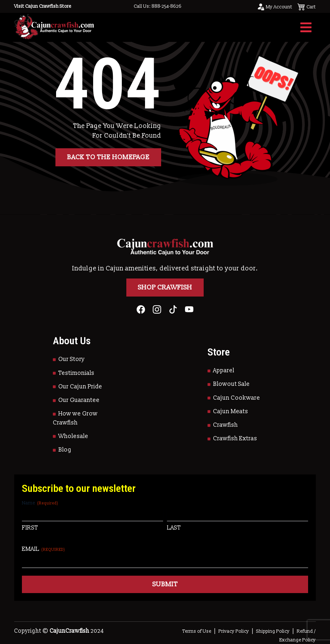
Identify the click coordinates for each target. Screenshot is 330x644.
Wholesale (73, 436)
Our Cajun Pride (80, 387)
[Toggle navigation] (306, 27)
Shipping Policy (273, 631)
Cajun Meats (231, 411)
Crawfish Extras (235, 439)
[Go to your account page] (275, 6)
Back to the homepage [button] (108, 157)
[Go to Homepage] (54, 27)
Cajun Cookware (237, 398)
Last (174, 528)
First (30, 528)
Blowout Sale (231, 384)
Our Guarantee (79, 400)
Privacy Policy (234, 631)
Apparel (224, 371)
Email (44, 549)
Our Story (72, 359)
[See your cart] (307, 6)
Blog (65, 450)
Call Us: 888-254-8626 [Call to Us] (158, 6)
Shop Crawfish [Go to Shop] (165, 288)
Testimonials (76, 373)
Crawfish (225, 425)
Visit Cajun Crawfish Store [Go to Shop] (43, 6)
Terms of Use (197, 631)
